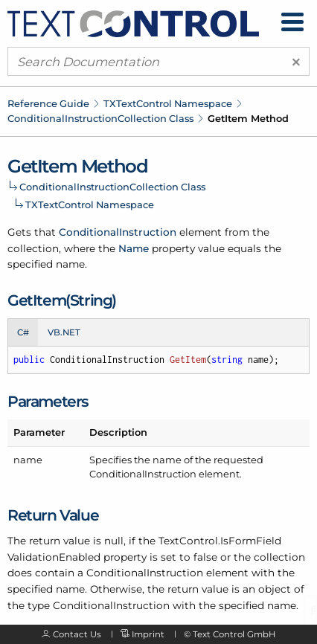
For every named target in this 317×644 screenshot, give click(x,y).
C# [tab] (23, 332)
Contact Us (77, 634)
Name (134, 248)
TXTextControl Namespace (168, 103)
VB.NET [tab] (64, 332)
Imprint (148, 634)
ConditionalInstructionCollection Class (100, 118)
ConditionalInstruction (118, 232)
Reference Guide (48, 103)
